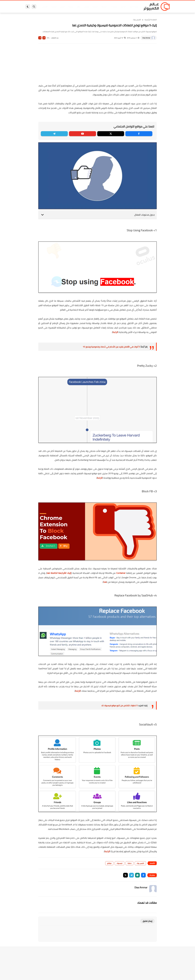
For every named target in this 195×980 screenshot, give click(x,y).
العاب (78, 7)
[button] (143, 875)
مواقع (109, 863)
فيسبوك (104, 7)
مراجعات (54, 7)
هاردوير (45, 7)
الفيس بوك (137, 20)
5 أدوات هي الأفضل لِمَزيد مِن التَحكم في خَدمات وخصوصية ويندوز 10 (111, 347)
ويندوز (123, 7)
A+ (44, 38)
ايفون (62, 7)
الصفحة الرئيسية (151, 20)
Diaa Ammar (146, 38)
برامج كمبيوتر (134, 7)
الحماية (95, 7)
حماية (130, 863)
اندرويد (70, 7)
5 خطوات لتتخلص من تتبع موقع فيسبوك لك (119, 705)
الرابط (115, 332)
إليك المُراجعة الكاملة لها (59, 573)
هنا (105, 582)
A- (40, 38)
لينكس (86, 7)
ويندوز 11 (114, 7)
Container (121, 573)
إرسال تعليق (147, 921)
